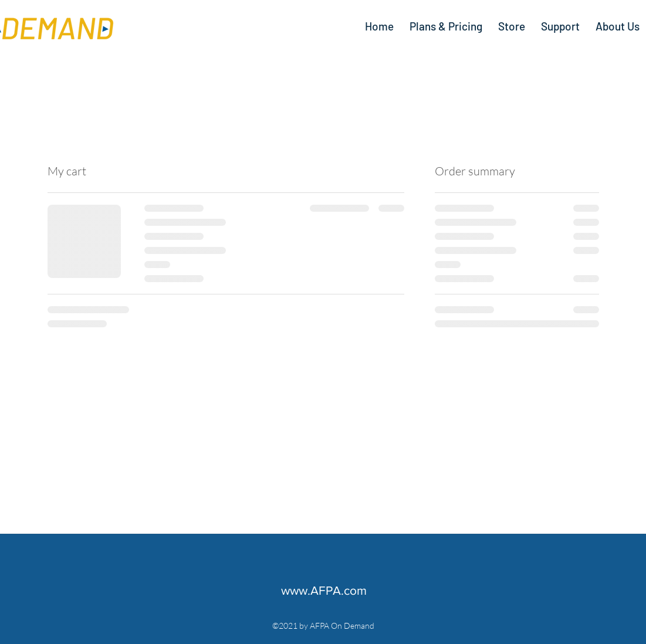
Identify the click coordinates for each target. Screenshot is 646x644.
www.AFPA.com (324, 590)
